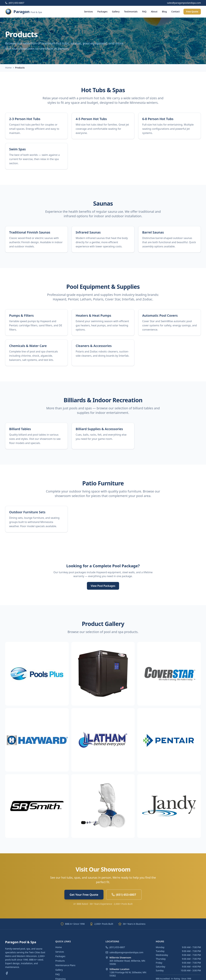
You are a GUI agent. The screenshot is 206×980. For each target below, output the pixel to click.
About (154, 12)
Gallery (116, 12)
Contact (175, 12)
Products (60, 961)
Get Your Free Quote (84, 895)
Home (8, 68)
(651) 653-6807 (15, 3)
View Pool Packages (103, 586)
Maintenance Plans (65, 965)
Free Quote (192, 12)
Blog (164, 12)
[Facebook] (7, 973)
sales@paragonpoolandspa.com (124, 952)
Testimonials (131, 12)
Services (88, 12)
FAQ (144, 12)
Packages (102, 12)
